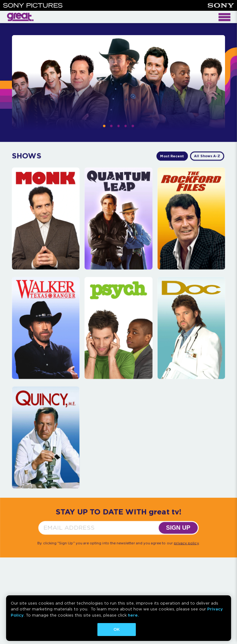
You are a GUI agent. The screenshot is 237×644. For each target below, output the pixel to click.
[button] (104, 126)
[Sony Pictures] (33, 5)
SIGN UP (178, 528)
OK (117, 629)
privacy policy (186, 543)
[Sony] (221, 5)
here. (133, 615)
